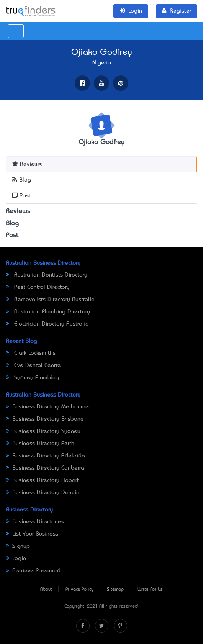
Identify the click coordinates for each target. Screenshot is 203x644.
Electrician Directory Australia (47, 324)
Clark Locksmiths (31, 353)
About (46, 590)
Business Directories (35, 522)
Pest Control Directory (38, 287)
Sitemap (115, 590)
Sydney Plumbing (32, 378)
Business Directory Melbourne (47, 407)
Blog (22, 179)
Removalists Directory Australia (50, 300)
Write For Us (150, 590)
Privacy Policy (79, 590)
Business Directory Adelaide (45, 456)
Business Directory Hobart (42, 480)
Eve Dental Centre (33, 365)
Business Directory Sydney (43, 431)
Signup (18, 546)
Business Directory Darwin (43, 493)
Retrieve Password (33, 571)
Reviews (27, 164)
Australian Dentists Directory (47, 275)
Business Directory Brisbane (45, 419)
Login (16, 559)
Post (21, 195)
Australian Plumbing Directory (48, 312)
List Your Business (32, 534)
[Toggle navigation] (16, 31)
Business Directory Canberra (45, 468)
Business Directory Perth (40, 444)
